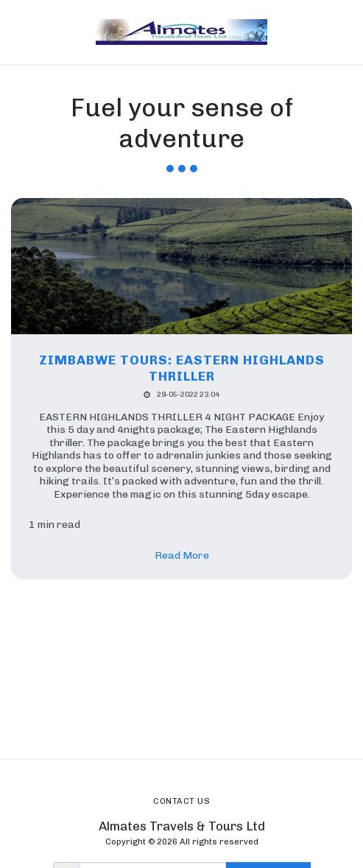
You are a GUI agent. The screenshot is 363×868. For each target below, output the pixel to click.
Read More (182, 555)
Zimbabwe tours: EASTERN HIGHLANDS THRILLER (182, 368)
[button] (16, 32)
